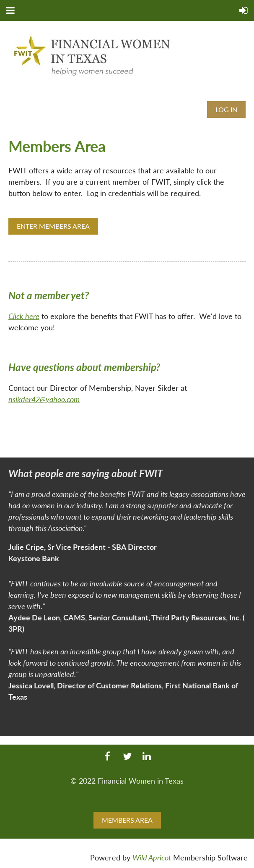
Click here (24, 316)
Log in (226, 109)
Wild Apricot (152, 858)
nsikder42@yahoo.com (44, 399)
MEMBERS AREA (127, 820)
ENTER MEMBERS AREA (53, 226)
